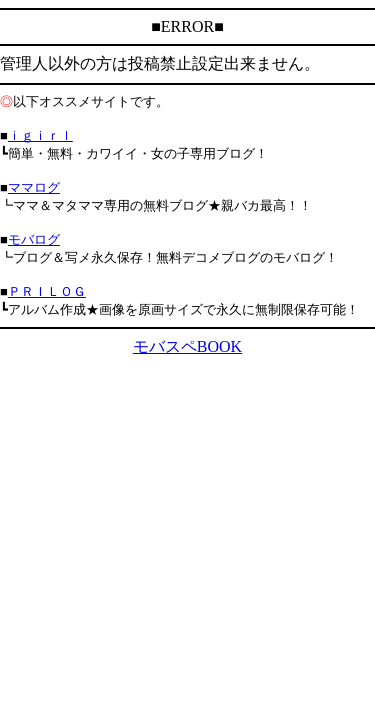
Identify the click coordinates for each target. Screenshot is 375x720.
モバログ (34, 239)
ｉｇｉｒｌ (40, 135)
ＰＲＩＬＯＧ (47, 291)
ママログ (34, 187)
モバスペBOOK (187, 346)
